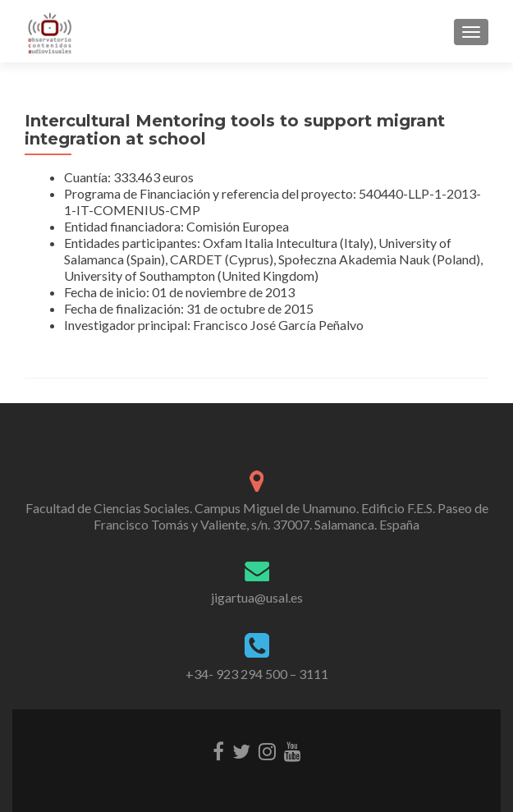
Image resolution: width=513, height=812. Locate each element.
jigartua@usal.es (257, 597)
